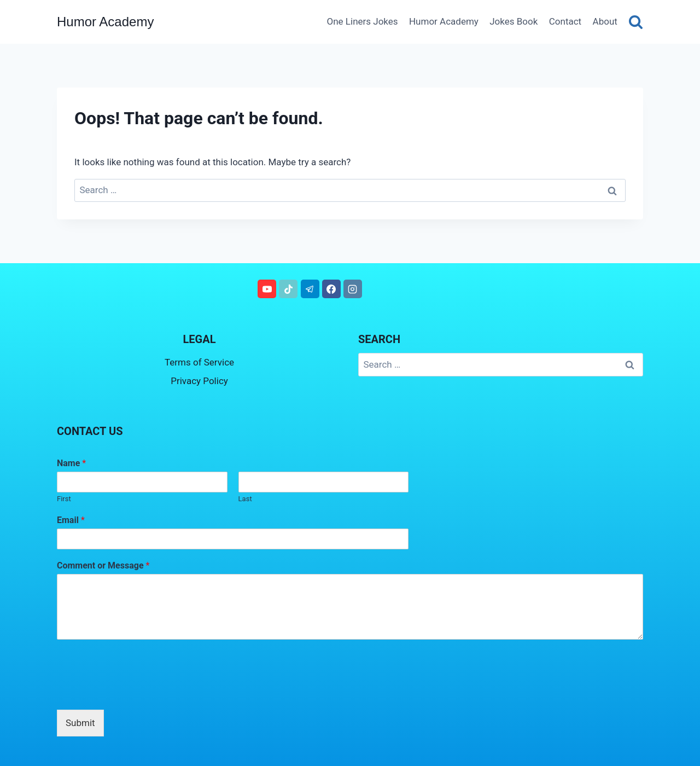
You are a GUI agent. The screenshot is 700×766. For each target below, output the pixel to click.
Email (71, 520)
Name (71, 463)
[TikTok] (288, 289)
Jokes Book (514, 21)
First (64, 499)
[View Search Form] (636, 22)
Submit (80, 723)
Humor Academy (444, 21)
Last (245, 499)
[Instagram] (353, 289)
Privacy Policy (199, 381)
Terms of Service (199, 362)
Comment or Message (103, 565)
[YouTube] (267, 289)
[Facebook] (331, 289)
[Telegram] (310, 289)
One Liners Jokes (363, 21)
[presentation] (140, 692)
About (605, 21)
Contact (565, 21)
